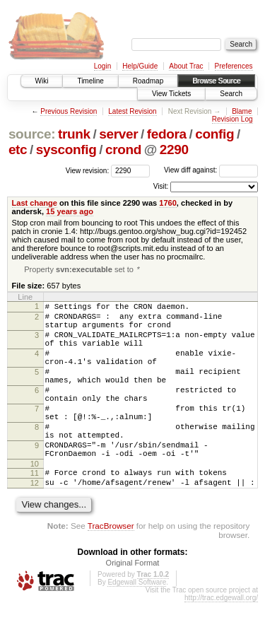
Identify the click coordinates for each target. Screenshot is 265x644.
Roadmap (148, 81)
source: (32, 134)
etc (18, 150)
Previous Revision (69, 111)
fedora (167, 134)
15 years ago (70, 211)
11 (35, 510)
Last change (35, 203)
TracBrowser (111, 567)
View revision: (88, 170)
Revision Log (232, 119)
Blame (242, 111)
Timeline (90, 81)
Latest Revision (132, 111)
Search (231, 94)
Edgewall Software (137, 624)
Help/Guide (140, 66)
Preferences (234, 66)
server (118, 134)
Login (102, 66)
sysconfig (66, 150)
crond (123, 150)
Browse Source (216, 81)
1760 (168, 203)
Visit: (161, 186)
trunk (74, 134)
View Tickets (171, 94)
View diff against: (211, 170)
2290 (174, 150)
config (214, 134)
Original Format (133, 604)
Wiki (42, 81)
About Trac (186, 66)
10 (35, 501)
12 (35, 522)
